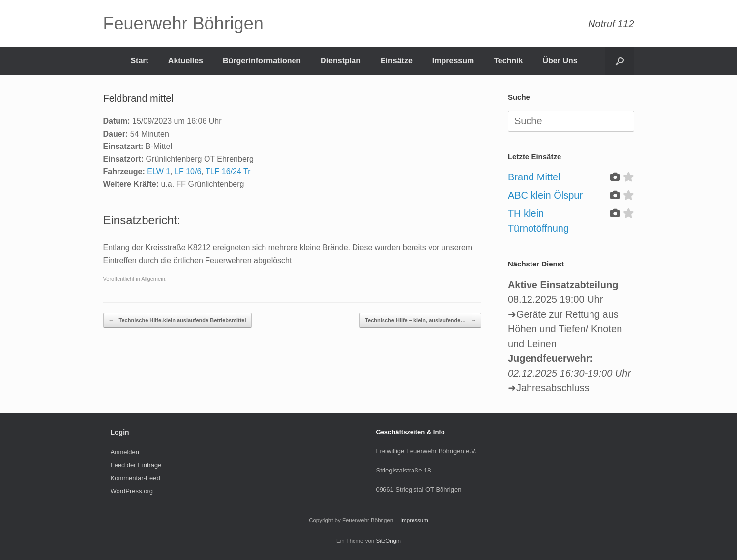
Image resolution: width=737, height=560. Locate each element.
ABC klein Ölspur (545, 195)
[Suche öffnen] (620, 61)
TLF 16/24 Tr (228, 171)
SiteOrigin (388, 541)
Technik (508, 61)
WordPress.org (132, 491)
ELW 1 (159, 171)
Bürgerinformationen (262, 61)
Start (139, 61)
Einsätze (397, 61)
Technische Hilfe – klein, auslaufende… (420, 320)
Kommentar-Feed (135, 478)
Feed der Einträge (136, 465)
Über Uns (560, 61)
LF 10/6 (188, 171)
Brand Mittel (534, 177)
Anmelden (125, 452)
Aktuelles (186, 61)
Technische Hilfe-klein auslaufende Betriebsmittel (177, 320)
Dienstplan (341, 61)
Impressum (453, 61)
